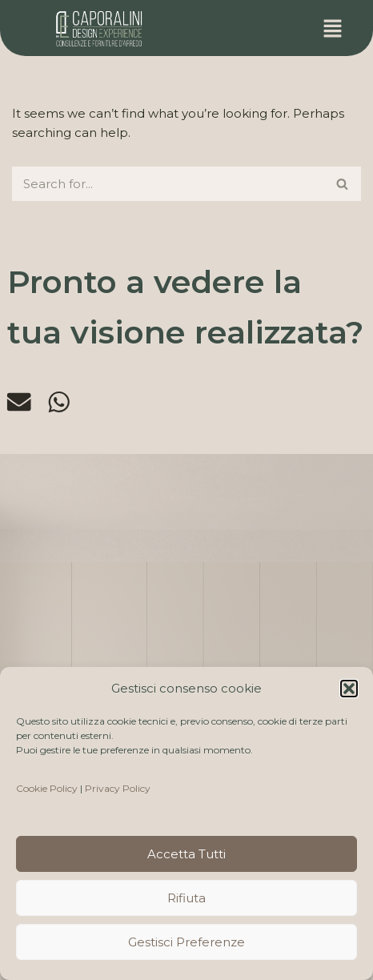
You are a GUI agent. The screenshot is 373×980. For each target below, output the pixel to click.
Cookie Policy (47, 788)
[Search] (168, 184)
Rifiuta (186, 898)
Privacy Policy (118, 788)
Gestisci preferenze (186, 942)
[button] (349, 689)
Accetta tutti (186, 854)
